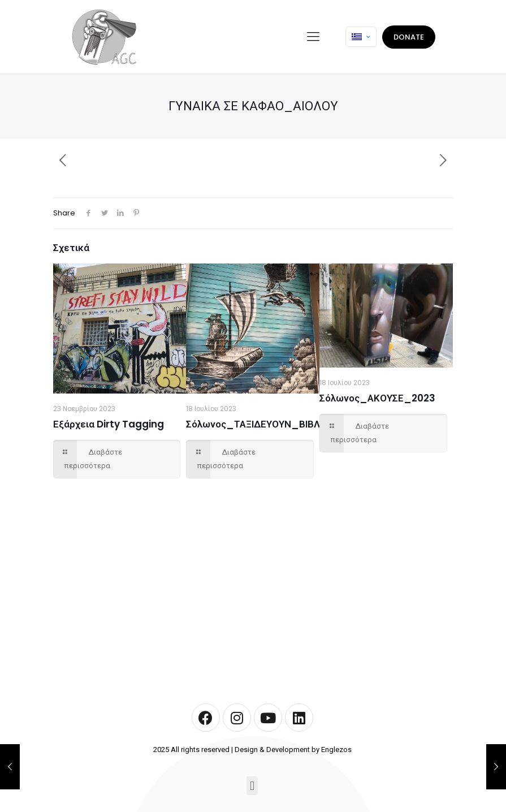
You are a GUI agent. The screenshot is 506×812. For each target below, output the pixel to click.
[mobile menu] (313, 37)
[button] (252, 786)
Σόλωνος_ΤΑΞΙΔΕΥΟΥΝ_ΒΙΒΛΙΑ (257, 424)
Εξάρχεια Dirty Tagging (109, 424)
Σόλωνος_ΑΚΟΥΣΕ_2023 (377, 398)
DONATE (409, 37)
